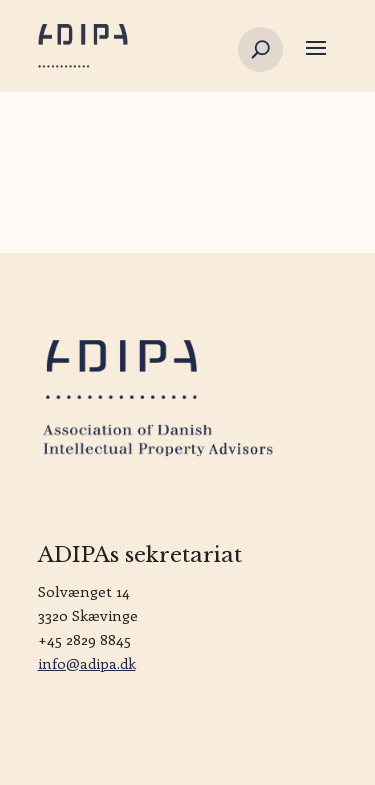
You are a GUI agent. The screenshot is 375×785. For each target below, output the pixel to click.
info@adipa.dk (87, 663)
